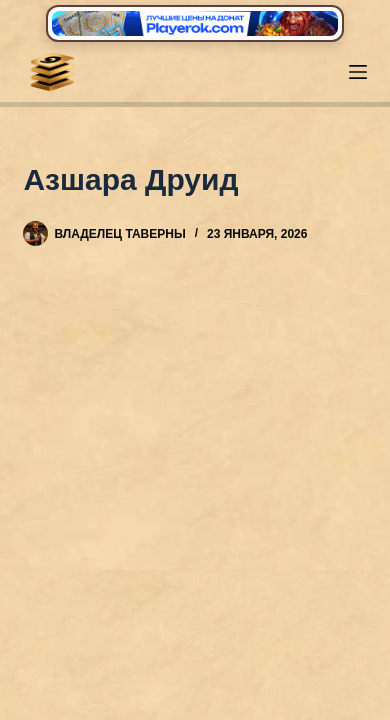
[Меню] (358, 72)
